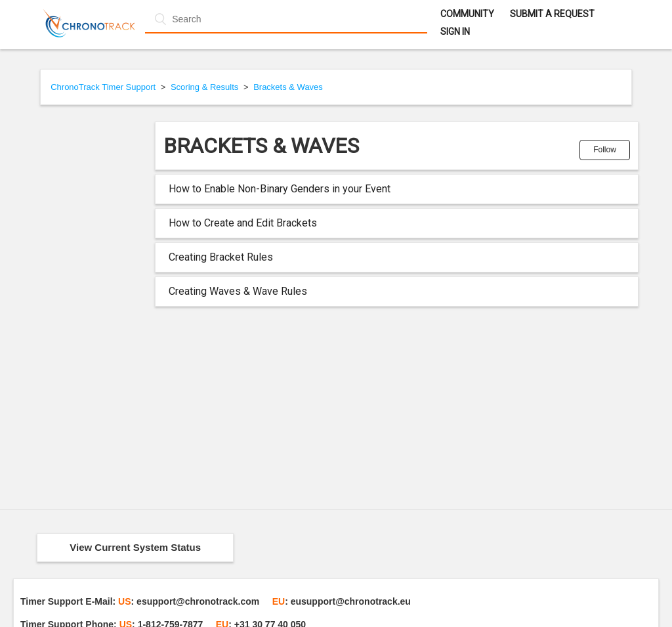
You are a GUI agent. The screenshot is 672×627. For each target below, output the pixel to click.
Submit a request (552, 14)
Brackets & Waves (288, 87)
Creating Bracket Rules (221, 257)
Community (467, 14)
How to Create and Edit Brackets (243, 223)
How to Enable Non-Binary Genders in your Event (280, 189)
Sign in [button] (455, 32)
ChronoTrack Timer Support (103, 87)
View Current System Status (135, 547)
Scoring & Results (204, 87)
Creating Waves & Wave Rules (238, 291)
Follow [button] (605, 150)
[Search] (286, 19)
